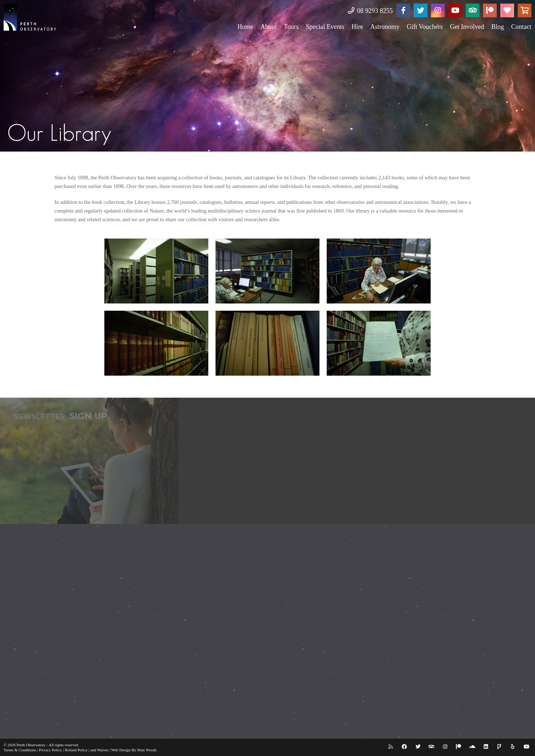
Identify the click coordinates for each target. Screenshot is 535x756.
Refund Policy (76, 750)
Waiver (103, 750)
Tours (291, 27)
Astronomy (385, 27)
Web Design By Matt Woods (134, 750)
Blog (498, 27)
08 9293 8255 (371, 11)
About (268, 27)
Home (245, 27)
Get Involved (467, 27)
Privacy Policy (50, 750)
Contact (521, 27)
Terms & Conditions (20, 750)
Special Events (325, 27)
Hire (357, 27)
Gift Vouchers (425, 27)
